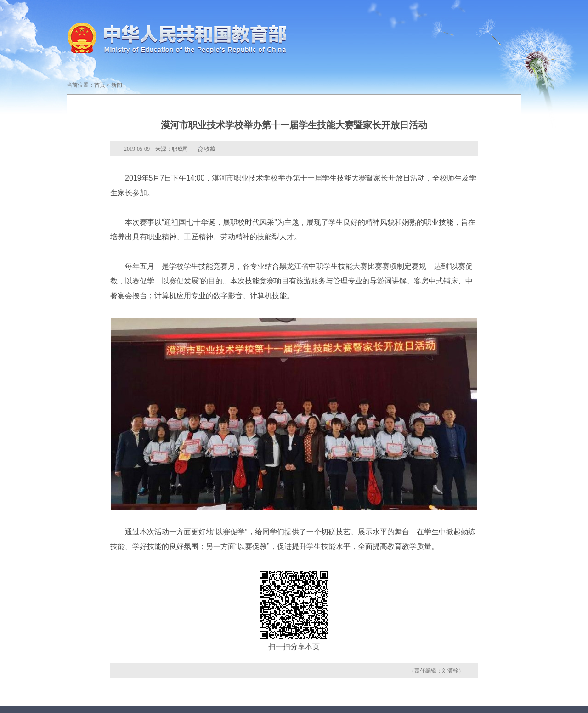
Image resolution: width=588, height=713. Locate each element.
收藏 (210, 149)
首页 (100, 85)
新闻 (117, 85)
